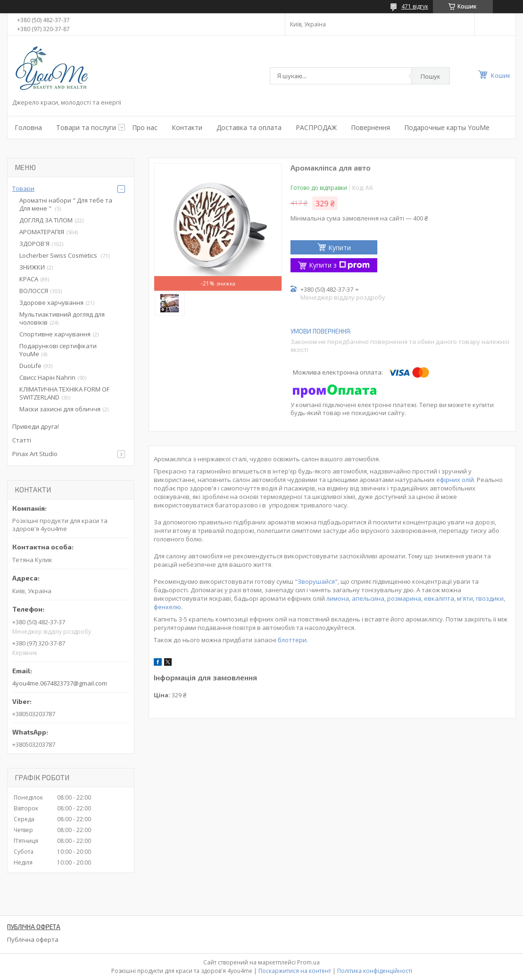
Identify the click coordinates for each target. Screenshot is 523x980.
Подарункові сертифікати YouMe (58, 350)
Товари (23, 188)
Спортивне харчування (55, 334)
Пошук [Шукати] (431, 76)
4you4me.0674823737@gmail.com (60, 683)
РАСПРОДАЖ (316, 127)
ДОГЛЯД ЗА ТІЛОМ (46, 220)
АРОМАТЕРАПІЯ (42, 232)
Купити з (339, 265)
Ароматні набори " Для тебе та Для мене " (66, 204)
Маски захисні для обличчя (60, 409)
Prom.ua (308, 962)
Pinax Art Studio (35, 454)
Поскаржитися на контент (295, 971)
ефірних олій (455, 480)
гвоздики (490, 598)
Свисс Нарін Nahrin (47, 377)
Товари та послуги (86, 127)
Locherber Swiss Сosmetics (59, 255)
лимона (338, 598)
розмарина (404, 598)
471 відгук (415, 6)
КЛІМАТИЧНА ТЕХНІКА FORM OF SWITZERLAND (64, 393)
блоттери (292, 640)
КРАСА (29, 279)
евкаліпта (439, 598)
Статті (22, 440)
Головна (28, 127)
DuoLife (30, 366)
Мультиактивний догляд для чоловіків (62, 318)
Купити (340, 248)
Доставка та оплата (249, 127)
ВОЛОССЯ (34, 291)
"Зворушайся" (316, 581)
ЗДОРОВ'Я (34, 244)
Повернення (370, 127)
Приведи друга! (36, 426)
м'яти (465, 598)
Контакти (187, 127)
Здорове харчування (51, 302)
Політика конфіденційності (375, 971)
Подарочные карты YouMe (447, 127)
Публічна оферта (33, 939)
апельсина (368, 598)
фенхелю (167, 607)
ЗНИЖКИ (32, 267)
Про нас (145, 127)
